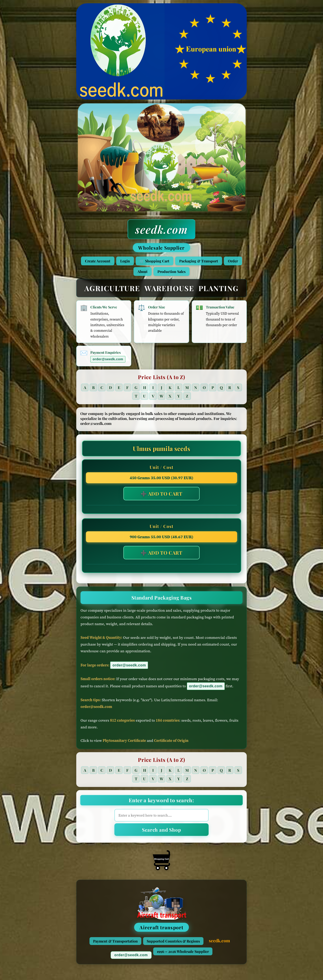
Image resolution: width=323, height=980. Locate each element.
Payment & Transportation (115, 945)
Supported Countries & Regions (173, 945)
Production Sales (171, 271)
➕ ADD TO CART (161, 497)
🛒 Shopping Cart (155, 261)
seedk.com (161, 229)
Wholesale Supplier (161, 248)
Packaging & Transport (199, 261)
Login (125, 261)
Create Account (98, 261)
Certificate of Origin (171, 744)
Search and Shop (161, 833)
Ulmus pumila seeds (161, 452)
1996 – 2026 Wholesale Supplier (183, 955)
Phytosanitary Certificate (124, 744)
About (143, 271)
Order (233, 261)
